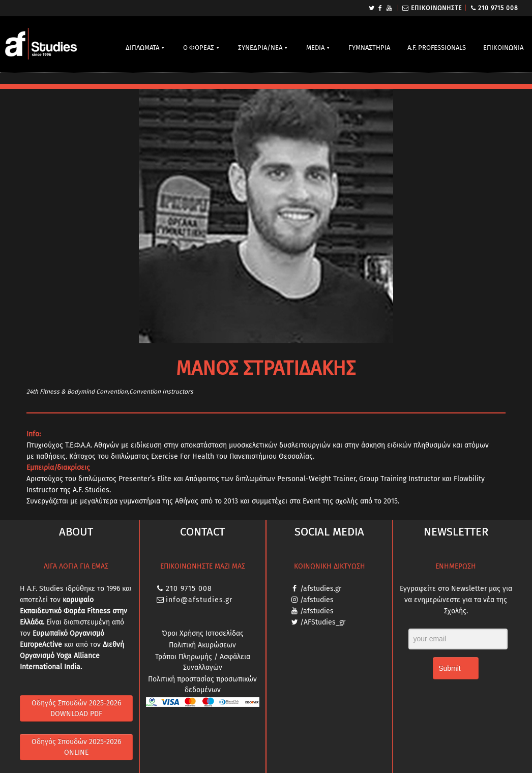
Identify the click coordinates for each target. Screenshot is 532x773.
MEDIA (315, 48)
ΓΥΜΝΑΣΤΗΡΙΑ (369, 48)
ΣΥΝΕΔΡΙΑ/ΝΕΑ (260, 48)
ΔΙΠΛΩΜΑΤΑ (142, 48)
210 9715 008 (498, 8)
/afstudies (317, 600)
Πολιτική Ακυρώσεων (202, 645)
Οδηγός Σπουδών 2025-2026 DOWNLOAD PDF (76, 708)
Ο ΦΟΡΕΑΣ (199, 48)
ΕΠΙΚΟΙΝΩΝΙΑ (503, 48)
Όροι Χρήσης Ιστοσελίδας (203, 633)
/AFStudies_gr (323, 622)
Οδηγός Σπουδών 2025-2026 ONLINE (76, 747)
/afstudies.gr (321, 589)
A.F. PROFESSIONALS (437, 48)
